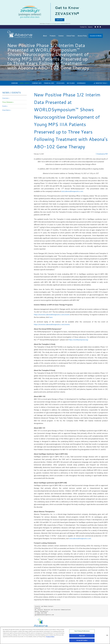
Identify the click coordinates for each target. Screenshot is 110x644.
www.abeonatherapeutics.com (72, 191)
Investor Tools (101, 83)
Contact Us (83, 27)
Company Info (37, 83)
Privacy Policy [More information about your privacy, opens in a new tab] (50, 637)
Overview (15, 83)
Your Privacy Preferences (82, 631)
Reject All (82, 636)
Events (5, 106)
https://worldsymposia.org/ (78, 340)
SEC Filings (71, 83)
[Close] (107, 636)
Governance (81, 83)
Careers (90, 27)
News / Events (25, 83)
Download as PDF (102, 154)
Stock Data (60, 83)
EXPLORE (60, 20)
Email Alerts (6, 110)
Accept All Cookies (82, 641)
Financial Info (49, 83)
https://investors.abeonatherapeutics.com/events (52, 315)
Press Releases (7, 102)
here (51, 317)
